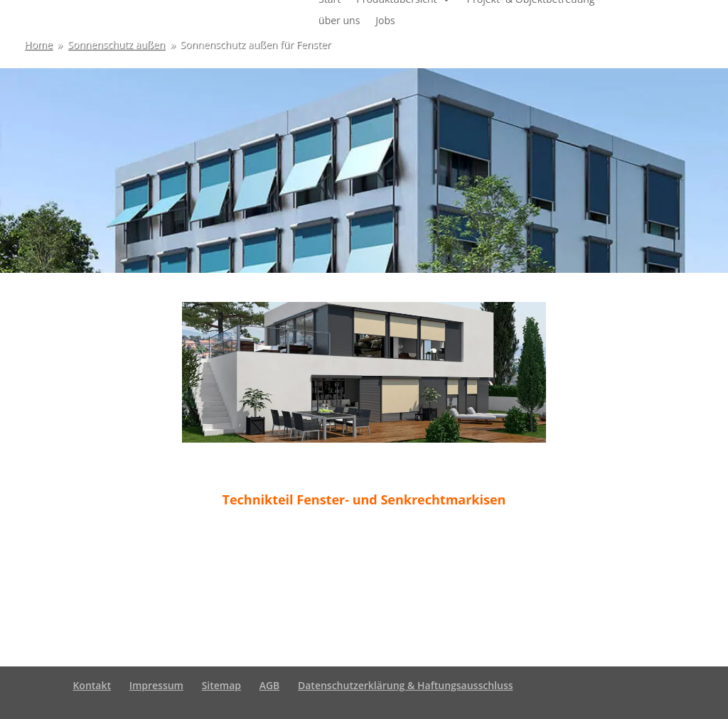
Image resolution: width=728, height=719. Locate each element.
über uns (339, 21)
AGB (270, 685)
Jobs (385, 21)
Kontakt (92, 685)
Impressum (156, 685)
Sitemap (221, 685)
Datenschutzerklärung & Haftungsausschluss (406, 685)
